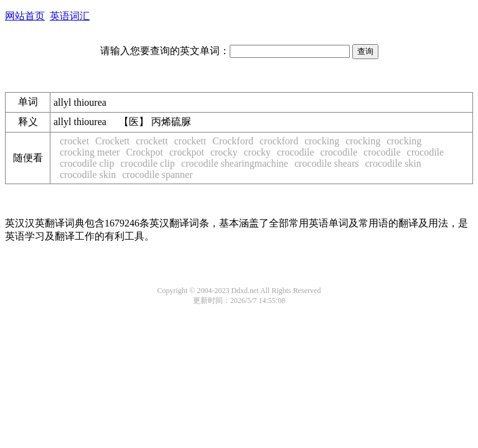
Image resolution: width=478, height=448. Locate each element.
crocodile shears (327, 163)
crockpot (187, 152)
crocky (224, 152)
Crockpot (144, 152)
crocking (322, 141)
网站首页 (25, 16)
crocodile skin (393, 163)
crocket (74, 141)
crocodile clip (87, 163)
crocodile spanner (157, 175)
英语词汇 (70, 16)
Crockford (233, 141)
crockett (152, 141)
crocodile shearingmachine (235, 163)
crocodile (296, 152)
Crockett (112, 141)
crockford (279, 141)
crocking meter (90, 152)
